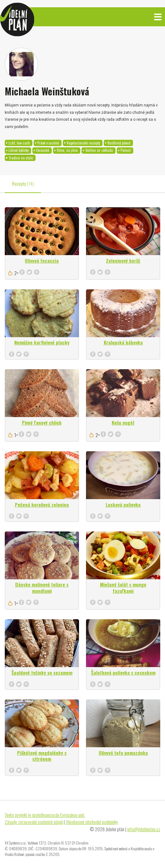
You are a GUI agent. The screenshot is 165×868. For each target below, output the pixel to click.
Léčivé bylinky (19, 150)
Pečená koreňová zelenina (42, 505)
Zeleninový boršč (123, 260)
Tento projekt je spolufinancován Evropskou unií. (45, 815)
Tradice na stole (21, 158)
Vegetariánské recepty (83, 143)
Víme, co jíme (67, 150)
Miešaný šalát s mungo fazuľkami (123, 588)
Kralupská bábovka (123, 342)
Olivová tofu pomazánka (123, 753)
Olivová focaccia (42, 260)
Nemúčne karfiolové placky (42, 342)
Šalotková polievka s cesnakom (123, 672)
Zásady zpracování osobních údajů (34, 822)
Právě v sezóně (48, 143)
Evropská (43, 150)
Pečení (126, 150)
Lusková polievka (123, 505)
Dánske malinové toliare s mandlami (42, 588)
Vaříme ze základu (99, 150)
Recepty (23, 183)
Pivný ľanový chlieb (42, 422)
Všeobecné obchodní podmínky (92, 822)
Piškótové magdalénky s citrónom (42, 756)
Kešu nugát (123, 422)
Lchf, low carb (19, 143)
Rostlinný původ (119, 143)
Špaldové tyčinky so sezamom (42, 672)
